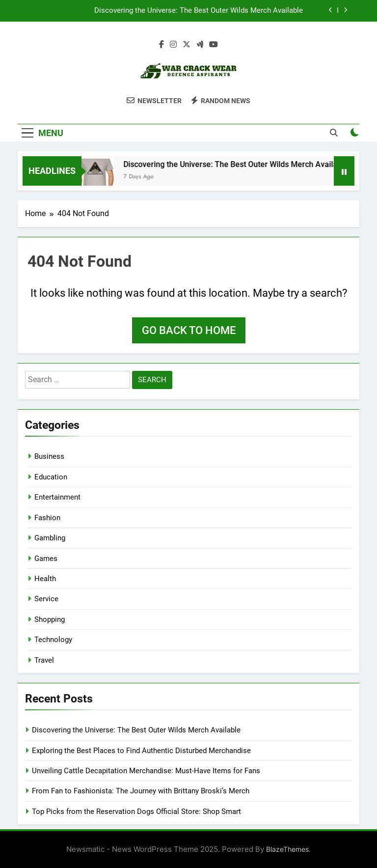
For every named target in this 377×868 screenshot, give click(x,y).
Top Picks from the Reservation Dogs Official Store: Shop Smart (136, 812)
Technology (53, 640)
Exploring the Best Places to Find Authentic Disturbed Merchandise (141, 751)
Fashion (47, 518)
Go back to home (189, 330)
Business (49, 456)
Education (51, 477)
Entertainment (57, 497)
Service (46, 599)
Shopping (50, 619)
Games (46, 559)
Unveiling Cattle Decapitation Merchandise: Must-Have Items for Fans (146, 771)
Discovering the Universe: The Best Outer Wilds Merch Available (199, 11)
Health (45, 579)
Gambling (50, 538)
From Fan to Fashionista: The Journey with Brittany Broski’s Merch (141, 791)
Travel (44, 660)
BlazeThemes (287, 849)
